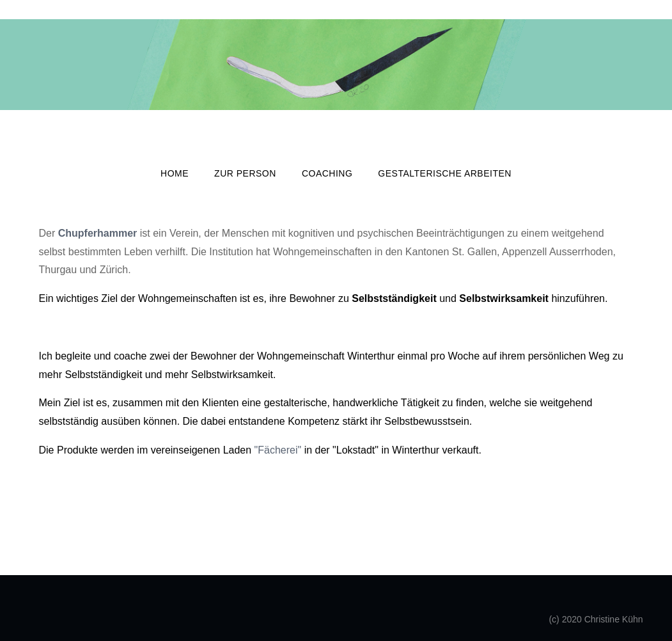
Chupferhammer (98, 233)
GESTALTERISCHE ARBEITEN (445, 173)
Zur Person (245, 173)
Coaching (327, 173)
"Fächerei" (278, 450)
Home (175, 173)
